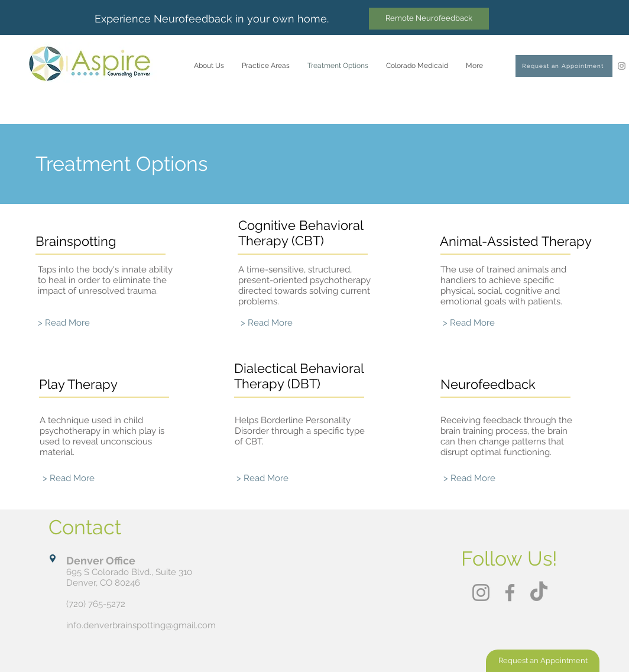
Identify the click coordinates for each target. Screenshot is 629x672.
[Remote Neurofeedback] (429, 19)
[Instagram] (622, 66)
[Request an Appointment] (564, 66)
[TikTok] (539, 593)
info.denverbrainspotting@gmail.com (141, 625)
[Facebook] (510, 593)
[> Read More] (64, 323)
